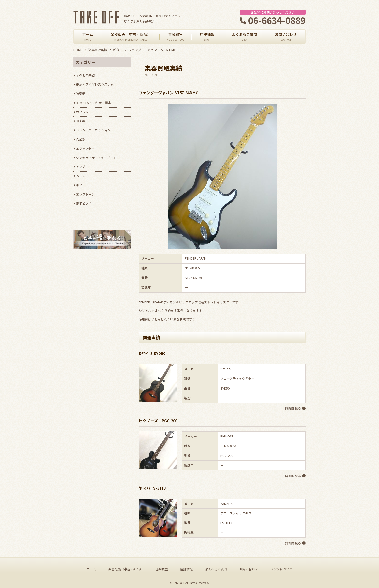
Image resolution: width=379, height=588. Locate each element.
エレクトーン (85, 194)
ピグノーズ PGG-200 (158, 420)
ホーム (91, 567)
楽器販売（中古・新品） (126, 567)
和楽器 (81, 121)
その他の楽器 (85, 75)
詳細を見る (293, 408)
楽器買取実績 (98, 50)
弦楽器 (81, 94)
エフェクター (85, 148)
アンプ (80, 167)
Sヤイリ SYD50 (152, 353)
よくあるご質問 (216, 567)
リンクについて (281, 567)
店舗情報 (186, 567)
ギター (118, 50)
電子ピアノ (84, 203)
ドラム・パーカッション (93, 130)
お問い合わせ (249, 567)
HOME (78, 50)
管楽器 (81, 139)
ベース (80, 176)
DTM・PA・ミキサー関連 (93, 103)
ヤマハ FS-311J (152, 487)
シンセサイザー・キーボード (96, 158)
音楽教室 (161, 567)
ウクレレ (82, 112)
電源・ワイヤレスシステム (95, 84)
